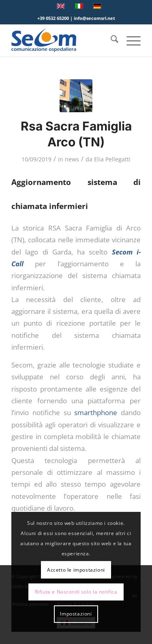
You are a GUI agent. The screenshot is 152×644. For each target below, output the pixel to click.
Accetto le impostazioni (76, 570)
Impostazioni (76, 614)
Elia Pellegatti (112, 159)
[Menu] (130, 40)
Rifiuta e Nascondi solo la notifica (76, 592)
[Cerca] (110, 40)
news (72, 159)
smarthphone (96, 412)
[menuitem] (110, 40)
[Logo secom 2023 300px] (63, 40)
